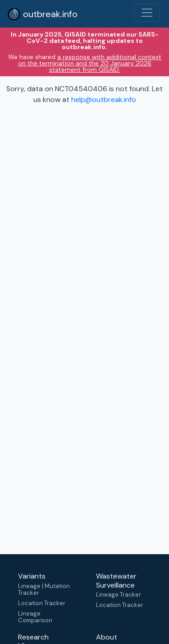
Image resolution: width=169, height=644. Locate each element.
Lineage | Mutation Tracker (44, 589)
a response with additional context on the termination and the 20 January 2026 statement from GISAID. (90, 63)
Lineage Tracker (119, 595)
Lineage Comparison (35, 617)
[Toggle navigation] (147, 13)
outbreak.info (42, 14)
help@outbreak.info (104, 100)
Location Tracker (42, 603)
